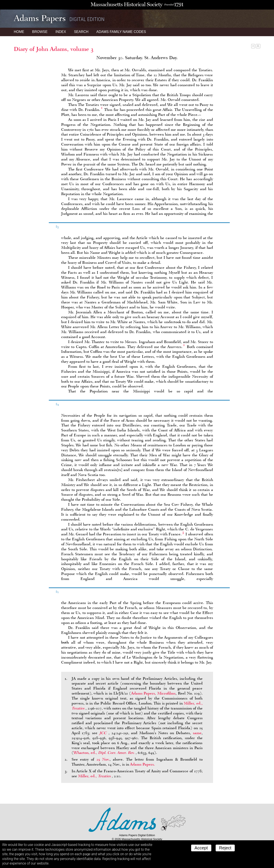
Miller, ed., (95, 776)
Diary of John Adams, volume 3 (54, 49)
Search (81, 32)
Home (19, 32)
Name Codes (121, 32)
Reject (225, 848)
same (197, 733)
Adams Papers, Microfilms (153, 693)
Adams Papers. (142, 764)
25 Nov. (103, 759)
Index (61, 32)
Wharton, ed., (105, 753)
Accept (201, 848)
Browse (40, 32)
